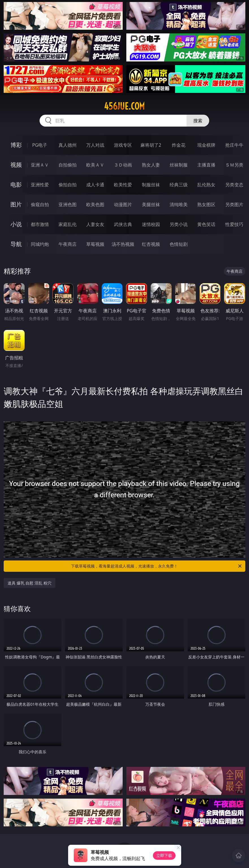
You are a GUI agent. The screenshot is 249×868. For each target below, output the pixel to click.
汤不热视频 (123, 244)
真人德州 (68, 145)
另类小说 (179, 224)
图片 (16, 204)
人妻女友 (95, 224)
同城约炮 (40, 244)
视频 (16, 165)
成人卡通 (95, 185)
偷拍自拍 (68, 185)
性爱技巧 (234, 224)
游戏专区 (123, 145)
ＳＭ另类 (234, 165)
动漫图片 (123, 204)
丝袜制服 (179, 165)
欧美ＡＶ (95, 165)
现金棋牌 (206, 145)
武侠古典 (123, 224)
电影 (16, 185)
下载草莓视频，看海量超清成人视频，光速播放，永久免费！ (157, 566)
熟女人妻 (151, 165)
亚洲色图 (68, 204)
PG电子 (40, 145)
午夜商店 (68, 244)
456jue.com (124, 106)
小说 (16, 224)
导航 (16, 244)
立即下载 (164, 855)
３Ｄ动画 (123, 165)
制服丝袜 (151, 185)
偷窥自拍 (40, 204)
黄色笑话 (206, 224)
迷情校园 (151, 224)
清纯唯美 (179, 204)
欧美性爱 (123, 185)
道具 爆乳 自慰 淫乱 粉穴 (30, 583)
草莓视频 (95, 244)
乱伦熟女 (206, 185)
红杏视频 (151, 244)
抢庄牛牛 (234, 145)
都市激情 (40, 224)
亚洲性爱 (40, 185)
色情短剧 (179, 244)
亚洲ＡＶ (40, 165)
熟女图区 (206, 204)
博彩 (16, 145)
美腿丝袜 (151, 204)
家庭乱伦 (68, 224)
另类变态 (234, 185)
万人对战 (95, 145)
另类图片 (234, 204)
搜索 (198, 121)
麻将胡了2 (151, 145)
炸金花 (179, 145)
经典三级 (179, 185)
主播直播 (206, 165)
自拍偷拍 (68, 165)
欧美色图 (95, 204)
